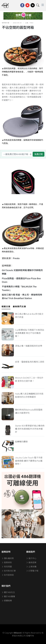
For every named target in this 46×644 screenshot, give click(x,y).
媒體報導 (7, 600)
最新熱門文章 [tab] (20, 306)
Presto (16, 258)
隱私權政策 (8, 558)
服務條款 (7, 562)
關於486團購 (8, 596)
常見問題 (7, 566)
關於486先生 (8, 592)
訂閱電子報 (32, 571)
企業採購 (31, 566)
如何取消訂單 (9, 571)
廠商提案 (31, 562)
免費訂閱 (39, 154)
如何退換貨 (8, 575)
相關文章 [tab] (6, 306)
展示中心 (31, 558)
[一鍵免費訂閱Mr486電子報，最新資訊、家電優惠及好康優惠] (17, 154)
